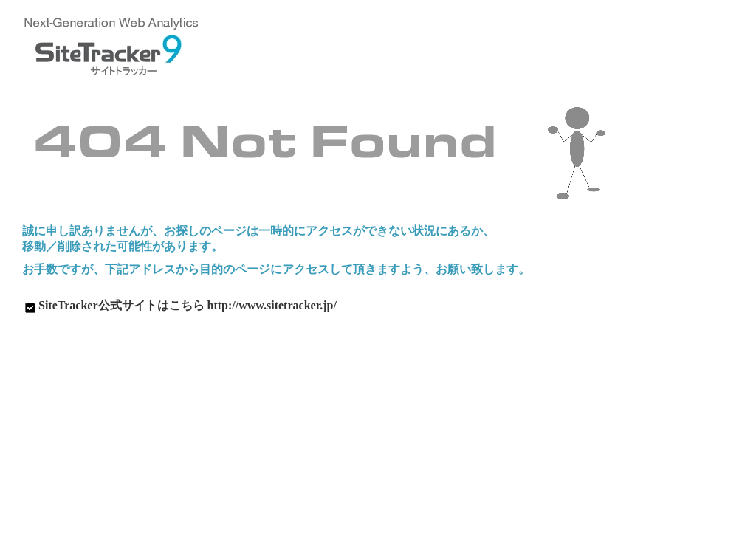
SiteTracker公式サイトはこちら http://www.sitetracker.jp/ (179, 306)
